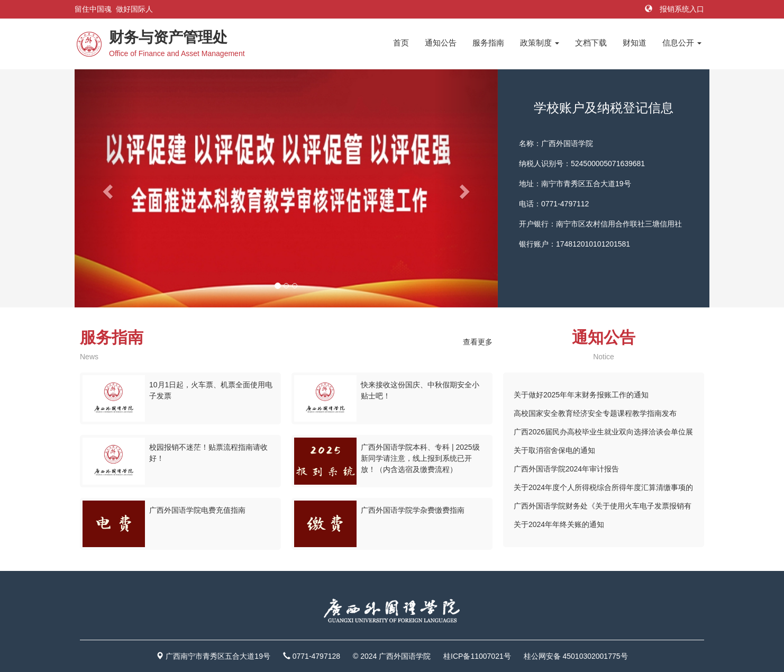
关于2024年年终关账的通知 (559, 524)
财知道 (635, 43)
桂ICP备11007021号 (477, 656)
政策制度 (540, 43)
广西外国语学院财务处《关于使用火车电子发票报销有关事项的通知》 (603, 508)
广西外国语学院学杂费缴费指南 (413, 510)
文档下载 (591, 43)
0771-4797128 (316, 656)
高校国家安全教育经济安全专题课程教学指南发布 (595, 413)
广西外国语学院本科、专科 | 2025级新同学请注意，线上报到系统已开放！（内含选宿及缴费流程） (420, 458)
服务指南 (488, 43)
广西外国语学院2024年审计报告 (566, 469)
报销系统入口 (674, 9)
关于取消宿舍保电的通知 (554, 450)
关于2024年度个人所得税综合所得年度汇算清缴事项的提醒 (603, 490)
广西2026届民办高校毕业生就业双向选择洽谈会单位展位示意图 (603, 434)
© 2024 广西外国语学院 (392, 656)
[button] (106, 188)
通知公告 (441, 43)
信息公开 (682, 43)
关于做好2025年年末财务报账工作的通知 (581, 395)
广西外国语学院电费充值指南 (197, 510)
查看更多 (478, 342)
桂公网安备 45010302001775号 (576, 656)
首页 (401, 43)
